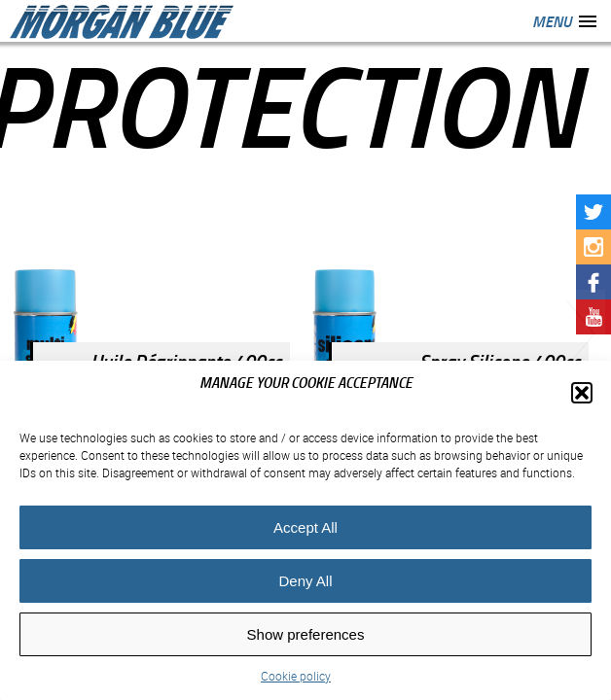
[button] (582, 393)
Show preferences (306, 634)
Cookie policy (296, 676)
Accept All (305, 527)
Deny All (305, 581)
